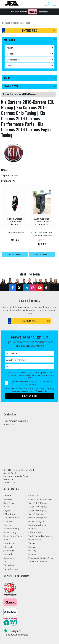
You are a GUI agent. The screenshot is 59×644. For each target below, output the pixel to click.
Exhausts (8, 521)
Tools (6, 562)
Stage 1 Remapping (37, 507)
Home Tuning (10, 532)
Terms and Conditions (39, 562)
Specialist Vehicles (37, 525)
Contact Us (33, 496)
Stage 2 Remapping (37, 510)
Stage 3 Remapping (37, 514)
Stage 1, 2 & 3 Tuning (38, 503)
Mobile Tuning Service (39, 518)
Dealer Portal (35, 540)
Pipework (8, 554)
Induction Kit (9, 543)
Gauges (7, 525)
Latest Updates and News (40, 499)
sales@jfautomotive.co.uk (16, 421)
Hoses (7, 540)
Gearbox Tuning (11, 529)
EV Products (9, 514)
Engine (7, 510)
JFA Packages (9, 551)
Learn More (43, 12)
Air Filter (7, 496)
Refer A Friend (35, 532)
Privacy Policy (42, 391)
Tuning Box (9, 565)
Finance (32, 529)
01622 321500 (10, 425)
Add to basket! (15, 254)
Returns (32, 554)
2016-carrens (29, 94)
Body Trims (9, 503)
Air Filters (8, 499)
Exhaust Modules (12, 518)
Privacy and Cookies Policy (41, 558)
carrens (14, 94)
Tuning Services (11, 569)
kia (5, 94)
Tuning (32, 543)
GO (54, 30)
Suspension (9, 558)
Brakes (7, 507)
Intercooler (9, 547)
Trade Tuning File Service (40, 536)
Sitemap (32, 547)
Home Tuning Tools (13, 536)
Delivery (32, 551)
